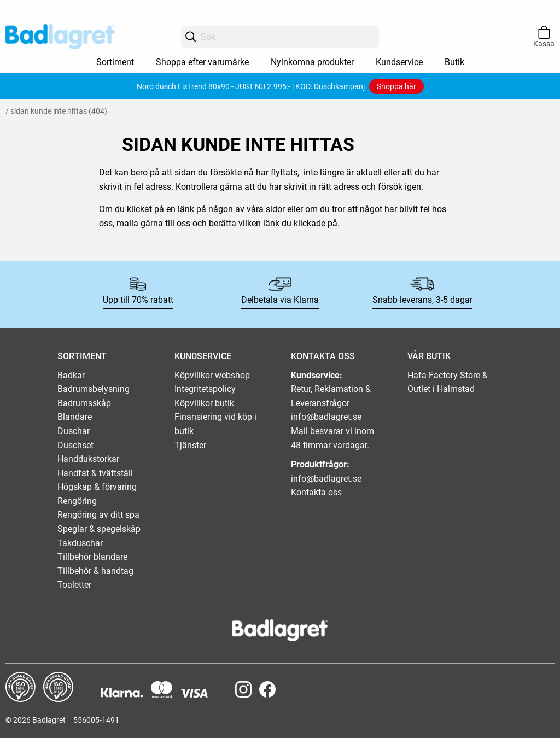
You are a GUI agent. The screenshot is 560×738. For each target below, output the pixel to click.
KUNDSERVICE (203, 356)
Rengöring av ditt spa (98, 515)
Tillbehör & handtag (95, 571)
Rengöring (77, 501)
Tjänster (190, 445)
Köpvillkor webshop (212, 375)
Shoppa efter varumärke (202, 62)
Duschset (75, 445)
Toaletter (74, 585)
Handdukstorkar (88, 459)
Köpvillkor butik (204, 403)
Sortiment (115, 62)
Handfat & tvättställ (95, 473)
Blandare (75, 417)
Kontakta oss (316, 492)
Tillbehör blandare (92, 557)
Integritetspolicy (205, 389)
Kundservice (399, 62)
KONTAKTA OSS (323, 356)
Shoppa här (396, 86)
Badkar (71, 375)
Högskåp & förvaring (97, 487)
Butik (454, 62)
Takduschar (80, 543)
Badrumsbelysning (94, 389)
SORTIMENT (82, 356)
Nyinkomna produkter (312, 62)
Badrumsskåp (84, 403)
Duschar (74, 431)
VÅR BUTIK (429, 356)
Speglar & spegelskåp (99, 529)
